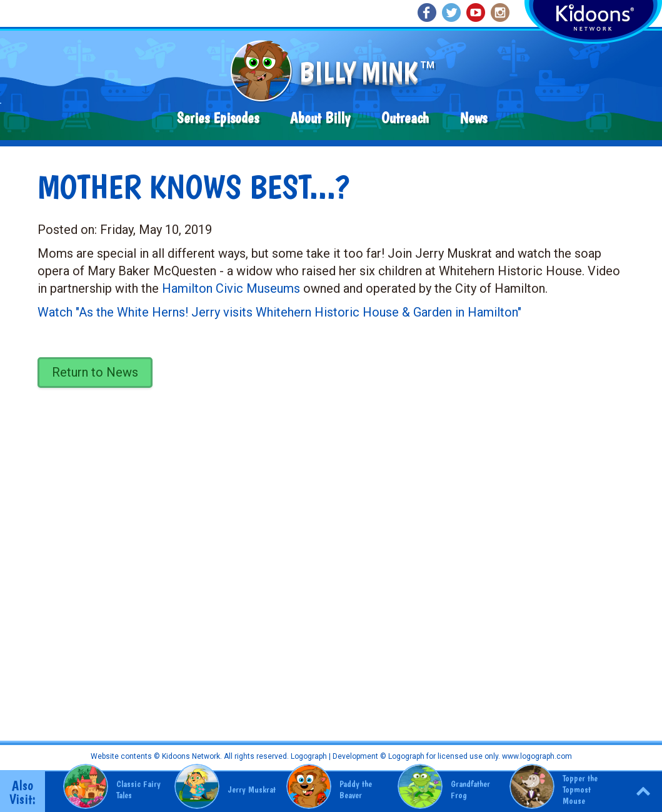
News (474, 118)
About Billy (320, 118)
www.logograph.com (536, 756)
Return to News (95, 372)
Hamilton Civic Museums (231, 288)
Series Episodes (218, 118)
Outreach (405, 118)
